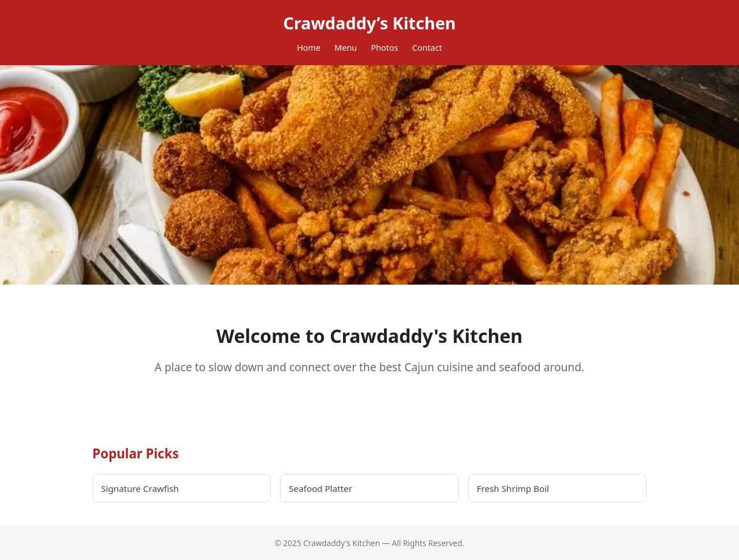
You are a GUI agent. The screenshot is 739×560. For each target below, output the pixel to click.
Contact (427, 48)
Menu (346, 48)
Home (309, 48)
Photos (384, 48)
